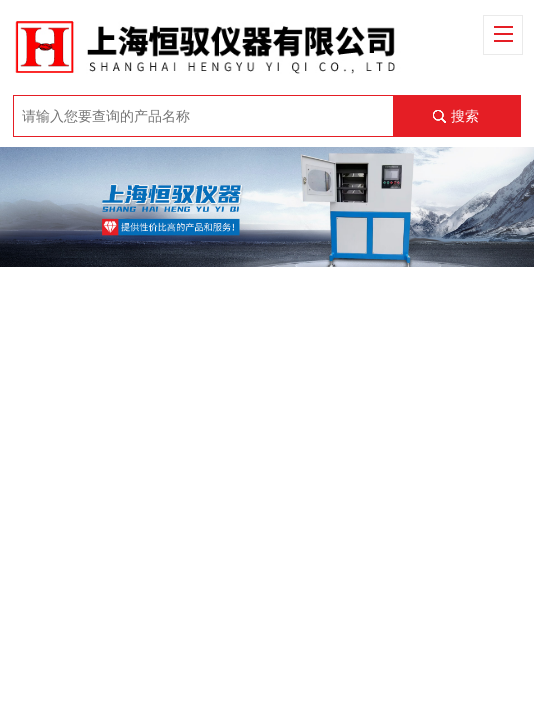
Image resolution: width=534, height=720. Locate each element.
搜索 (465, 116)
